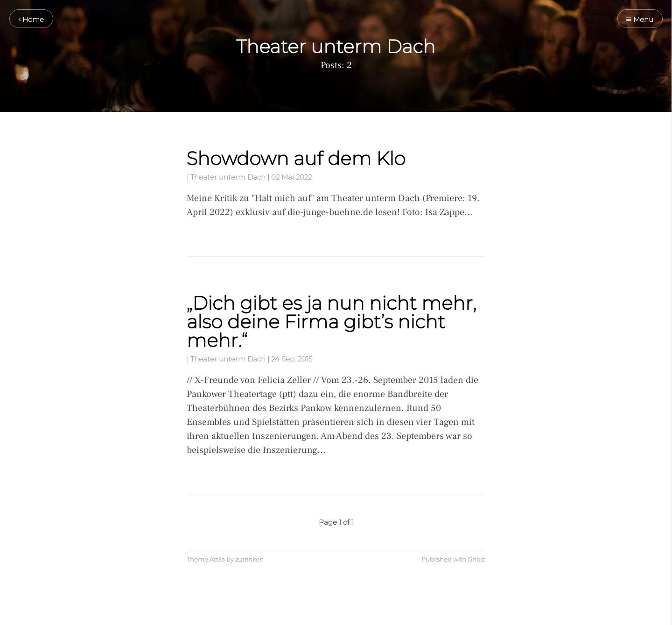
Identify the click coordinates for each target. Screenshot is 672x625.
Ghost (476, 559)
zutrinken (249, 559)
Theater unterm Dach (228, 177)
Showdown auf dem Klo (296, 158)
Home (31, 19)
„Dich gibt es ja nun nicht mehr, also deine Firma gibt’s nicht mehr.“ (331, 322)
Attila (217, 559)
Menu (640, 19)
